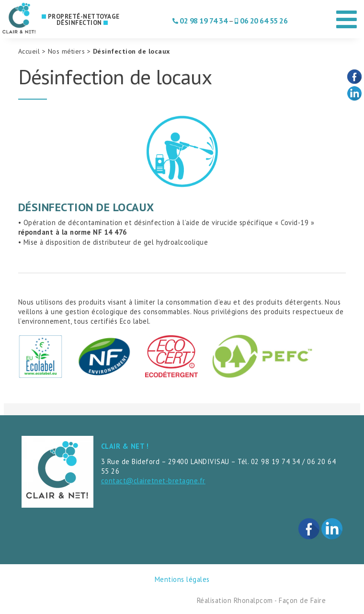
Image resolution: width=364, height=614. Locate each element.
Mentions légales (182, 579)
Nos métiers (67, 51)
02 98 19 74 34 (203, 21)
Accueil (29, 51)
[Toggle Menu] (347, 16)
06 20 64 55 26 (264, 21)
